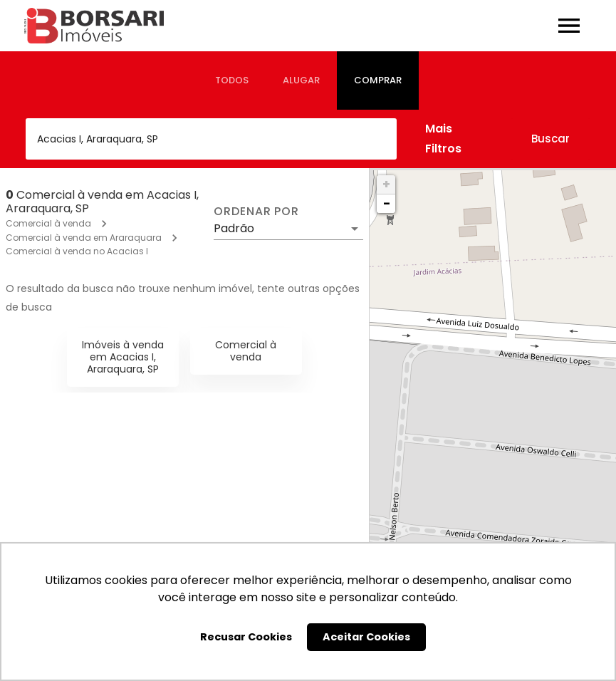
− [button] (387, 203)
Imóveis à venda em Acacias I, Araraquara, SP (123, 357)
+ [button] (386, 184)
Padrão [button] (234, 228)
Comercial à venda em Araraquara (84, 238)
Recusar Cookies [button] (246, 637)
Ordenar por (256, 212)
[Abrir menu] (569, 26)
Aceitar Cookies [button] (366, 637)
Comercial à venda (48, 223)
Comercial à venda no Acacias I (77, 251)
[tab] (232, 80)
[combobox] (211, 139)
